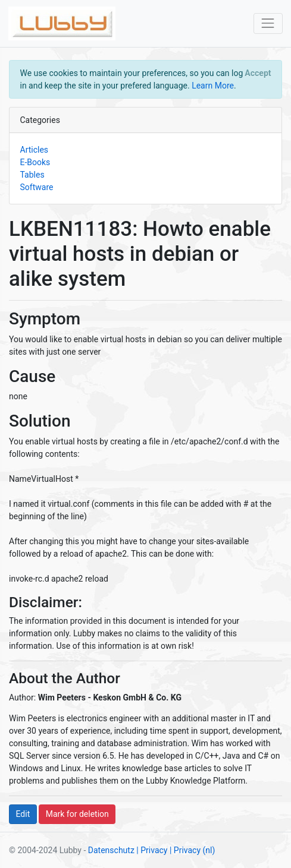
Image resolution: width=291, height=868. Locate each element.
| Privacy (152, 850)
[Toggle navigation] (268, 23)
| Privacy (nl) (192, 850)
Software (37, 187)
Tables (32, 175)
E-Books (35, 162)
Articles (35, 150)
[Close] (258, 73)
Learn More (213, 86)
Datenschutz (111, 850)
